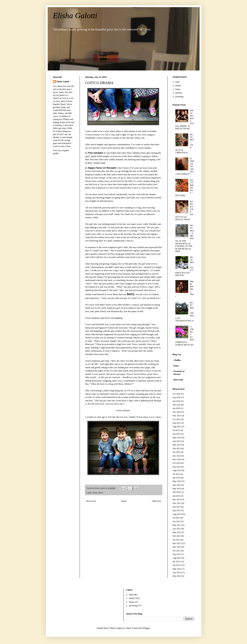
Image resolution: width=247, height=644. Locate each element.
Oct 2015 (177, 419)
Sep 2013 (177, 510)
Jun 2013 (177, 521)
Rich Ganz (178, 380)
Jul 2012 (176, 562)
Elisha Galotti (75, 16)
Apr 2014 (177, 485)
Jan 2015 (177, 452)
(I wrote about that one (119, 294)
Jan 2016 (177, 408)
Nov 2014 (177, 459)
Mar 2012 (177, 576)
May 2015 (177, 438)
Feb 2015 (177, 449)
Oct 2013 (177, 507)
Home (124, 501)
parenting (179, 97)
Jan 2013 (177, 540)
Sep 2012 (177, 554)
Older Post (157, 501)
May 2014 (177, 481)
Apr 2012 (177, 572)
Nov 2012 (177, 547)
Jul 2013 (176, 518)
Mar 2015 (177, 445)
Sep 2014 (177, 467)
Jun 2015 (177, 434)
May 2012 (177, 569)
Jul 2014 (176, 474)
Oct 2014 (177, 463)
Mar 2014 (177, 489)
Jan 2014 (177, 496)
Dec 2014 (177, 456)
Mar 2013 (177, 532)
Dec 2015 (177, 412)
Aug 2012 (177, 558)
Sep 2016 (177, 397)
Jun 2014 (177, 478)
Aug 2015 (177, 427)
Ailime (128, 628)
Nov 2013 (177, 503)
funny (101, 493)
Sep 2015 (177, 423)
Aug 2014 (177, 470)
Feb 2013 (177, 536)
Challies (177, 360)
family (95, 493)
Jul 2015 (176, 430)
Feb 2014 (177, 492)
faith (177, 82)
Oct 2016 (177, 394)
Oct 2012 (177, 551)
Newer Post (91, 501)
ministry (179, 93)
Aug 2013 (177, 514)
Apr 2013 (177, 529)
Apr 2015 (177, 441)
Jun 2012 (177, 565)
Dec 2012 (177, 543)
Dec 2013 (177, 499)
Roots (176, 366)
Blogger (146, 628)
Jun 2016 (177, 401)
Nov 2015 (177, 416)
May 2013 (177, 525)
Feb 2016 (177, 405)
